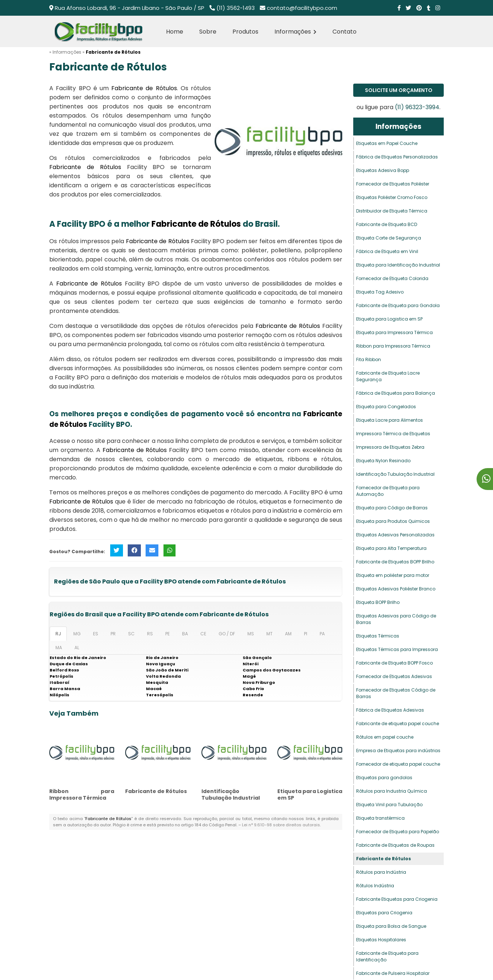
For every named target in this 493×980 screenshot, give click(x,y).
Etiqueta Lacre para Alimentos (390, 420)
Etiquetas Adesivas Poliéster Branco (396, 589)
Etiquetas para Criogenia (384, 913)
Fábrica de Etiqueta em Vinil (387, 251)
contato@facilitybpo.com (302, 8)
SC (131, 634)
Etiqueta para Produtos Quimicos (393, 521)
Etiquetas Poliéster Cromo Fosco (392, 197)
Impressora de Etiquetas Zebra (390, 447)
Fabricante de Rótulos (156, 791)
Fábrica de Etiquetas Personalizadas (397, 157)
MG (77, 634)
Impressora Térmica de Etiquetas (393, 434)
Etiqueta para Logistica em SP (310, 795)
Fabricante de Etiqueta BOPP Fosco (394, 663)
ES (96, 634)
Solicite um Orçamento (399, 90)
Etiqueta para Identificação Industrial (398, 265)
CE (203, 634)
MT (269, 634)
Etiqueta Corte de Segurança (389, 238)
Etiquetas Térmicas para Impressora (397, 649)
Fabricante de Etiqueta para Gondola (398, 305)
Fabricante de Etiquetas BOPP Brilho (395, 562)
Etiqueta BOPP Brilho (378, 602)
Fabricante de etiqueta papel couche (398, 723)
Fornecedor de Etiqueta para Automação (388, 491)
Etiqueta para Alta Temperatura (391, 548)
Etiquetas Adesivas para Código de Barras (396, 619)
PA (322, 634)
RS (150, 634)
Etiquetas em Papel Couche (387, 143)
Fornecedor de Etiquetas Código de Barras (396, 693)
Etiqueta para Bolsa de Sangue (391, 926)
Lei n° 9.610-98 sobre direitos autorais (281, 825)
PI (306, 634)
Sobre (208, 32)
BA (185, 634)
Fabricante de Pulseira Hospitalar (393, 973)
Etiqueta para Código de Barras (392, 508)
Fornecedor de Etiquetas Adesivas (394, 676)
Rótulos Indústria (375, 886)
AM (288, 634)
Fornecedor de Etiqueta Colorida (392, 278)
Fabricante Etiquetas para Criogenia (397, 899)
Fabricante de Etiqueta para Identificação (387, 956)
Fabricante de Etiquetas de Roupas (395, 845)
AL (77, 648)
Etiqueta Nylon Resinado (383, 461)
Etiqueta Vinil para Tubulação (389, 805)
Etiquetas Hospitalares (381, 940)
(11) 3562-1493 (236, 8)
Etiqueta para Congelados (386, 407)
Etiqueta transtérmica (380, 818)
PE (167, 634)
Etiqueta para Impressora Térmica (394, 332)
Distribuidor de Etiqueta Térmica (392, 211)
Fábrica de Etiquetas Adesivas (390, 710)
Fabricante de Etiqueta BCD (387, 224)
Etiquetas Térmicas (378, 636)
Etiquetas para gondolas (384, 778)
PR (113, 634)
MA (59, 648)
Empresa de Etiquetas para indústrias (398, 751)
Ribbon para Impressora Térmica (82, 795)
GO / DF (227, 634)
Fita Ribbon (369, 359)
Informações (295, 32)
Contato (344, 32)
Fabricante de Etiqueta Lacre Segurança (388, 376)
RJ (58, 634)
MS (251, 634)
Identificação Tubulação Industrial (231, 795)
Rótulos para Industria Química (392, 791)
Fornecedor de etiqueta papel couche (398, 764)
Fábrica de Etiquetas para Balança (396, 393)
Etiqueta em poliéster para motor (393, 575)
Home (175, 32)
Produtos (245, 32)
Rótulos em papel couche (385, 737)
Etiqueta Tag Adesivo (380, 292)
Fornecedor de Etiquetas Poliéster (393, 184)
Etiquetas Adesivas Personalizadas (395, 535)
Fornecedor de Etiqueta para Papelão (398, 832)
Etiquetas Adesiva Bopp (383, 170)
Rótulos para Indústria (381, 872)
